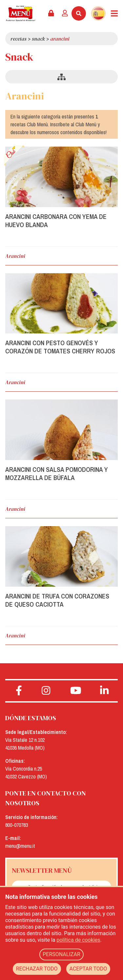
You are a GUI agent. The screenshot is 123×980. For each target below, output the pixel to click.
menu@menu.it (20, 846)
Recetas (19, 39)
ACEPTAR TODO (88, 969)
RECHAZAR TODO (37, 969)
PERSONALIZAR (61, 954)
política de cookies (79, 940)
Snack (38, 39)
